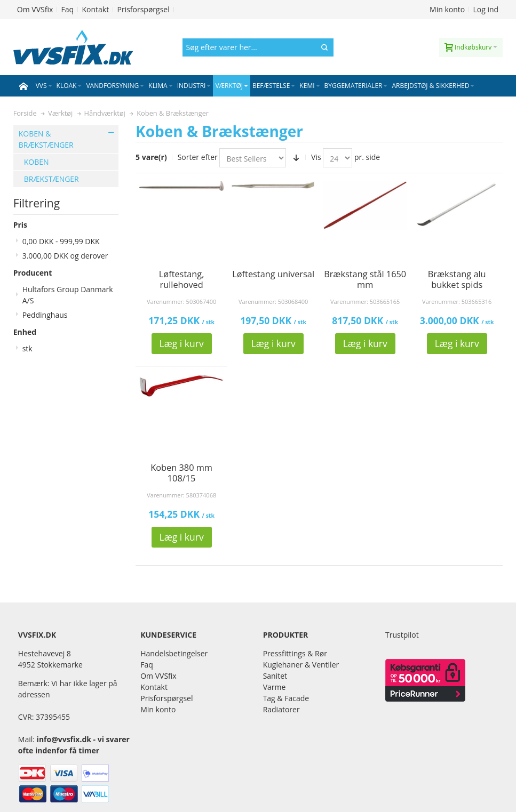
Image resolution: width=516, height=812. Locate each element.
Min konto (447, 9)
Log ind (486, 9)
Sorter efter (198, 157)
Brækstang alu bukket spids (457, 279)
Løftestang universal (273, 274)
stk (27, 348)
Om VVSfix (35, 9)
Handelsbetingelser (174, 653)
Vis (316, 157)
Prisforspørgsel (143, 9)
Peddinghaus (45, 315)
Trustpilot (402, 635)
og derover (65, 256)
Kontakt (95, 9)
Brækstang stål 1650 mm (365, 279)
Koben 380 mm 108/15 (181, 473)
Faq (68, 9)
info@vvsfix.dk (64, 739)
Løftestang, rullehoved (182, 279)
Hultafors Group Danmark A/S (68, 295)
